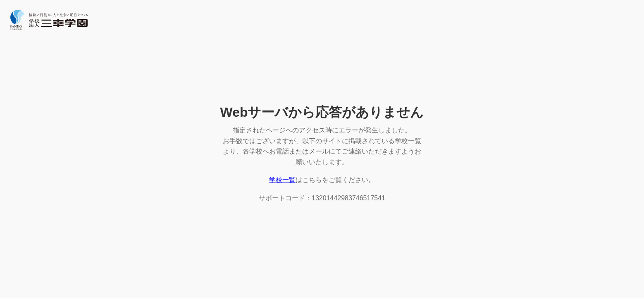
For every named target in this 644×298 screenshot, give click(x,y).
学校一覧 (282, 180)
